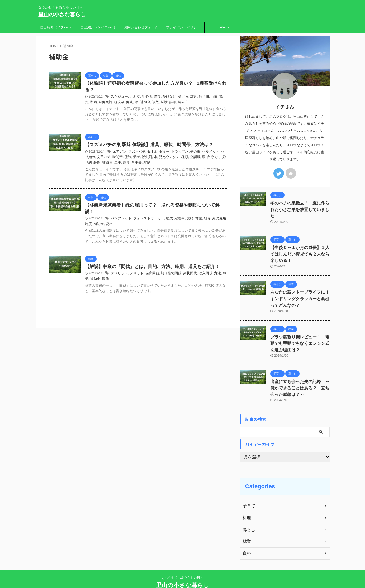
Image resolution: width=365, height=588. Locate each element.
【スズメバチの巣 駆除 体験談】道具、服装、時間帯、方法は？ (166, 146)
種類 (210, 158)
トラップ (194, 153)
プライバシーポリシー (183, 27)
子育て (248, 492)
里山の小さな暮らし (62, 15)
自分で (115, 163)
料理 (246, 504)
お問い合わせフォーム (141, 27)
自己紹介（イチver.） (57, 27)
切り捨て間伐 (187, 288)
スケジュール (141, 97)
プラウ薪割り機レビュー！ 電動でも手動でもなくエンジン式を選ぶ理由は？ (300, 331)
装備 (139, 163)
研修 (221, 220)
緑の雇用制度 (115, 226)
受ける (199, 97)
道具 (167, 163)
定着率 (195, 220)
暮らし (248, 515)
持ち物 (218, 97)
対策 (208, 97)
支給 (205, 220)
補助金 (173, 103)
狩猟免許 (136, 103)
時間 (109, 103)
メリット (155, 288)
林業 (213, 220)
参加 (175, 97)
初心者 (165, 97)
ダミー (181, 153)
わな (155, 97)
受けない (186, 97)
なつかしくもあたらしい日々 (183, 563)
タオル (170, 153)
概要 (117, 103)
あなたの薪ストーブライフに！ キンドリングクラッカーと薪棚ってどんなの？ (300, 288)
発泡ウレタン (196, 158)
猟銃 (159, 103)
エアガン (140, 153)
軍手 (159, 163)
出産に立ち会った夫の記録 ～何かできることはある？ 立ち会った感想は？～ (300, 374)
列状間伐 (205, 288)
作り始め (120, 158)
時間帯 (147, 158)
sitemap (226, 27)
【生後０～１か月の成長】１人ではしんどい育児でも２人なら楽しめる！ (300, 246)
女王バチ (134, 158)
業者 (165, 158)
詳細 (199, 103)
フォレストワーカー (167, 220)
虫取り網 (128, 163)
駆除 (186, 163)
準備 (125, 103)
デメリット (139, 288)
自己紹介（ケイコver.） (99, 27)
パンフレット (141, 220)
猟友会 (149, 103)
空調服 (220, 158)
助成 (186, 220)
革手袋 (176, 163)
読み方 (209, 103)
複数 (183, 103)
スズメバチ (156, 153)
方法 (113, 293)
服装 (157, 158)
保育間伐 (170, 288)
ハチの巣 (208, 153)
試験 (191, 103)
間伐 (141, 293)
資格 (141, 226)
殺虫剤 (175, 158)
